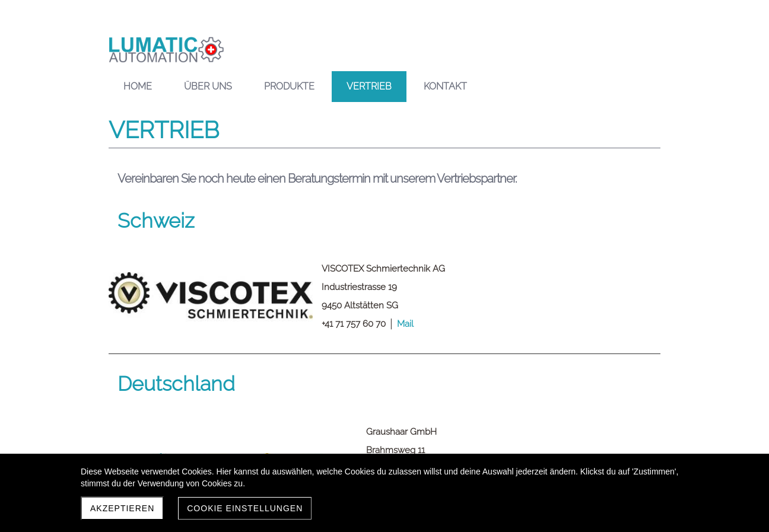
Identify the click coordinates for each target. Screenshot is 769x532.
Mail (405, 324)
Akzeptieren (122, 508)
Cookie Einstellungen (245, 508)
